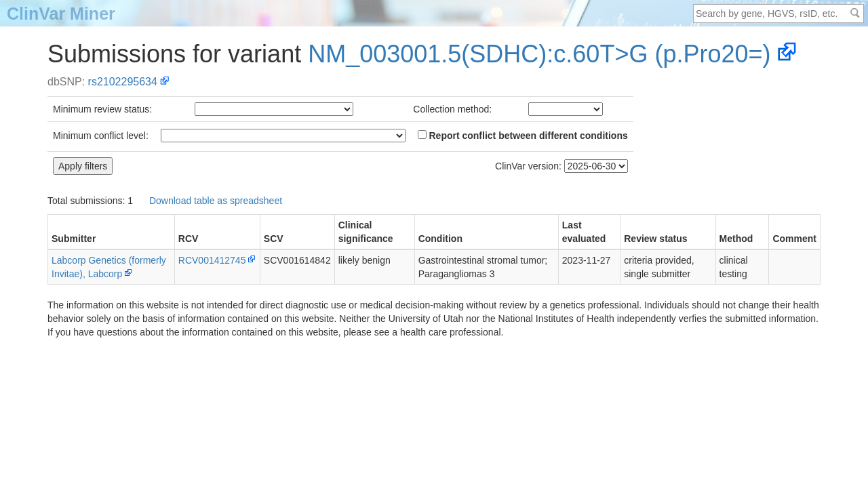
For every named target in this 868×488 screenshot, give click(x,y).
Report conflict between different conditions (523, 136)
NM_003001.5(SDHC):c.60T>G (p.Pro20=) (539, 54)
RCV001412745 (212, 260)
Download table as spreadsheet (216, 201)
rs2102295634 (123, 82)
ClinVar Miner (61, 14)
